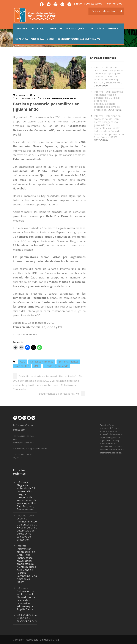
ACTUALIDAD (38, 29)
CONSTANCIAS (22, 29)
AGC (23, 362)
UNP (37, 366)
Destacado (46, 98)
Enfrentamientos (68, 362)
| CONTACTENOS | (115, 4)
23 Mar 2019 (22, 95)
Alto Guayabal (24, 98)
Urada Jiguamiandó (57, 366)
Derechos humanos (42, 362)
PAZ (92, 29)
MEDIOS (51, 39)
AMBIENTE (70, 29)
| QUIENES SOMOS (93, 4)
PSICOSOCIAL (37, 39)
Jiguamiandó (69, 98)
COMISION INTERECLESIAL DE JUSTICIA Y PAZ (79, 39)
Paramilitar (22, 366)
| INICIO (78, 4)
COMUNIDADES (55, 29)
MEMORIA (113, 29)
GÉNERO (101, 29)
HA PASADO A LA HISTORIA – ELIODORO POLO (27, 618)
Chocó (36, 98)
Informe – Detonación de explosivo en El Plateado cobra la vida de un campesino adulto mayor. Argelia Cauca (26, 599)
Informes (57, 98)
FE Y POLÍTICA (21, 39)
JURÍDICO (83, 29)
